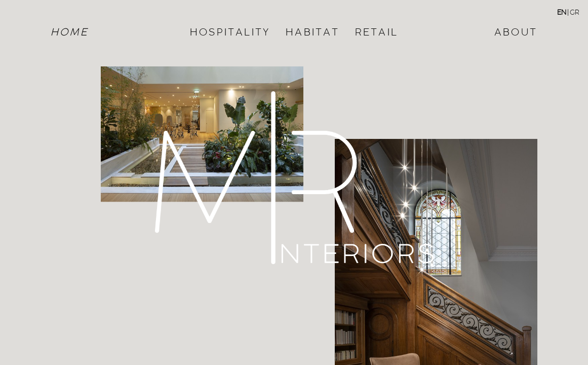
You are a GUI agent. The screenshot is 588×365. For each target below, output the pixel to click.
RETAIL (377, 32)
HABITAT (312, 32)
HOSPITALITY (230, 32)
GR (575, 12)
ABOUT (516, 32)
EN (562, 12)
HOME (69, 32)
